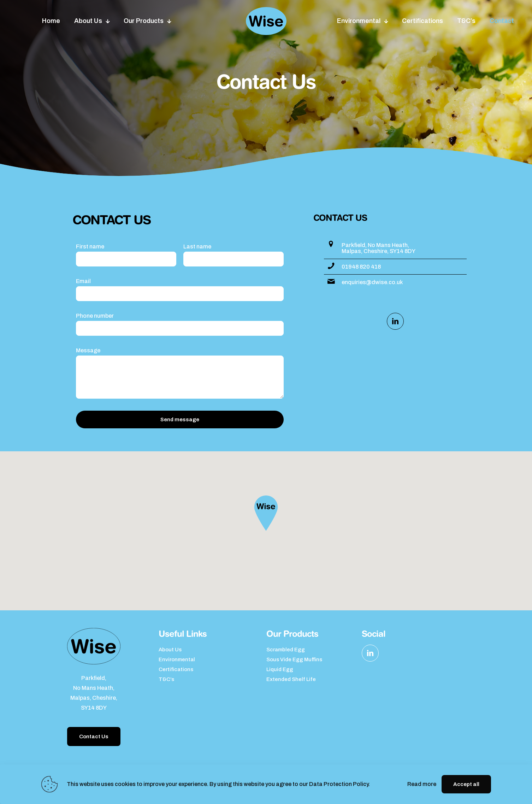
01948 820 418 (361, 267)
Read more (422, 784)
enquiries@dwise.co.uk (372, 282)
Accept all (466, 784)
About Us (170, 650)
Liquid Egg (280, 669)
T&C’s (166, 679)
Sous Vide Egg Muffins (294, 659)
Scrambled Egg (286, 650)
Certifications (176, 669)
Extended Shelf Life (291, 679)
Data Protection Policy (339, 784)
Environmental (177, 659)
